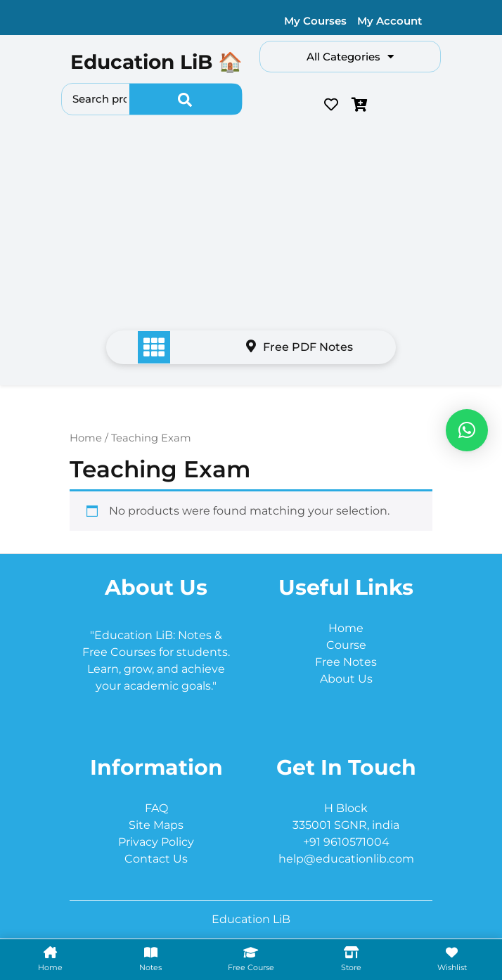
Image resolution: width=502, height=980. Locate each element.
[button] (467, 430)
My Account (390, 21)
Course (346, 645)
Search (186, 99)
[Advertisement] (251, 226)
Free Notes (346, 662)
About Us (346, 679)
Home (86, 438)
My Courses (315, 21)
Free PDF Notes (300, 347)
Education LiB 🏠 (156, 62)
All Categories (350, 57)
